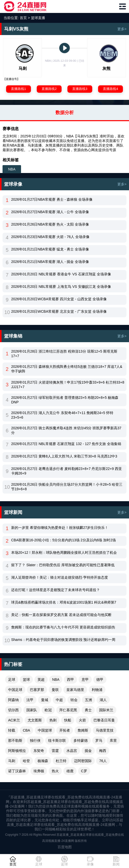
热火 (55, 771)
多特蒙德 (81, 740)
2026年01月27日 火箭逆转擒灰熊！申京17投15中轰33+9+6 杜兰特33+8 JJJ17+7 (68, 385)
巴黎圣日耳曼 (104, 720)
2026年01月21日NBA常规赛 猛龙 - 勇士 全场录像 (50, 249)
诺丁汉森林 (17, 771)
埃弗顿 (39, 771)
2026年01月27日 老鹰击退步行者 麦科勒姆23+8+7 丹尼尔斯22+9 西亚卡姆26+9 (67, 471)
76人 (103, 761)
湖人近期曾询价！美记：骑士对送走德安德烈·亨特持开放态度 (60, 577)
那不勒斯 (15, 740)
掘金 (88, 751)
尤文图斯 (35, 720)
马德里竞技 (105, 730)
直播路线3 (80, 89)
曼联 (55, 690)
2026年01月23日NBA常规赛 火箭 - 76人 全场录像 (50, 237)
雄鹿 (70, 771)
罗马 (99, 740)
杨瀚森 (43, 761)
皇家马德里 (75, 690)
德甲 (100, 680)
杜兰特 (61, 761)
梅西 (103, 751)
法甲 (30, 700)
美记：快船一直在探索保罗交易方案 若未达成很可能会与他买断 (61, 615)
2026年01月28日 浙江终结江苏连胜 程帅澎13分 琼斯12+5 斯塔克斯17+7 (64, 354)
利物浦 (97, 690)
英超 (41, 680)
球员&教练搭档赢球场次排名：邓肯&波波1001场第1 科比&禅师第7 (64, 602)
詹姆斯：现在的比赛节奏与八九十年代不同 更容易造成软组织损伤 (63, 627)
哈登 (26, 761)
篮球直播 (38, 18)
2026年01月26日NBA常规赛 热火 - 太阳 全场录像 (50, 224)
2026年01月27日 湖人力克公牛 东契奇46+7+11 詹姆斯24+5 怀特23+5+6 (62, 415)
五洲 (88, 700)
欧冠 (48, 710)
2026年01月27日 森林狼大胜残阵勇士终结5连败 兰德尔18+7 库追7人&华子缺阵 (67, 369)
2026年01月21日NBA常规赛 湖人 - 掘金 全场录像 (50, 262)
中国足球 (15, 690)
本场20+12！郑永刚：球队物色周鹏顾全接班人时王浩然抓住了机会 (64, 553)
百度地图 (65, 847)
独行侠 (35, 740)
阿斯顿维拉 (17, 751)
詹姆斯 (83, 730)
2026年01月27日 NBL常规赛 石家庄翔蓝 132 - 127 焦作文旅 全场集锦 (66, 444)
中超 (59, 700)
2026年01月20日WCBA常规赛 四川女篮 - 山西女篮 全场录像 (59, 299)
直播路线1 (18, 89)
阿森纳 (13, 700)
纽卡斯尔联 (57, 740)
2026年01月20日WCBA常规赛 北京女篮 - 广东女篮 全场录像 (59, 311)
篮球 (26, 680)
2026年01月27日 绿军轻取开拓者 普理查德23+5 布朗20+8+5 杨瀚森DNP (65, 400)
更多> (122, 29)
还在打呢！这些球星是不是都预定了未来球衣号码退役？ (56, 590)
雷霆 (55, 751)
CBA (26, 730)
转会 (74, 700)
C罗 (84, 771)
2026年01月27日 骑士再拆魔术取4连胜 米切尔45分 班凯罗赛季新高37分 (66, 430)
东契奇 (39, 751)
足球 (12, 680)
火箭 (82, 720)
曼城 (45, 700)
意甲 (85, 680)
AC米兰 (14, 720)
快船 (68, 720)
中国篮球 (45, 730)
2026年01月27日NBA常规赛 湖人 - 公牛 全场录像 (50, 212)
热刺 (53, 720)
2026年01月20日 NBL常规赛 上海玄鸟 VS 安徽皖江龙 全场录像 (61, 287)
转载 (12, 730)
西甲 (70, 680)
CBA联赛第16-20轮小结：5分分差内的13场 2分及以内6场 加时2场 (63, 540)
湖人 (103, 700)
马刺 (12, 761)
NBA (12, 169)
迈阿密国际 (83, 761)
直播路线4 (110, 89)
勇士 (88, 710)
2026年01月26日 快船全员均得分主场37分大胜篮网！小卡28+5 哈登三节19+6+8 (67, 487)
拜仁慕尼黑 (68, 710)
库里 (113, 740)
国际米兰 (106, 710)
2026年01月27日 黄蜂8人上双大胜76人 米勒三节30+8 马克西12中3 (64, 456)
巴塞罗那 (37, 690)
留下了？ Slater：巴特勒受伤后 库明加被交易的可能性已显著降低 (63, 565)
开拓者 (65, 730)
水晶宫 (72, 751)
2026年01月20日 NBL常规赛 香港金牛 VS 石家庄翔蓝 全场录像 (61, 274)
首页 (23, 18)
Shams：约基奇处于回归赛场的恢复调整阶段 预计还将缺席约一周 (63, 640)
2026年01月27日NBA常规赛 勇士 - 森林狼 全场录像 (52, 199)
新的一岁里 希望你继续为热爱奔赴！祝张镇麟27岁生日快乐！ (60, 528)
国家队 (32, 710)
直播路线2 (49, 89)
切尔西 (13, 710)
